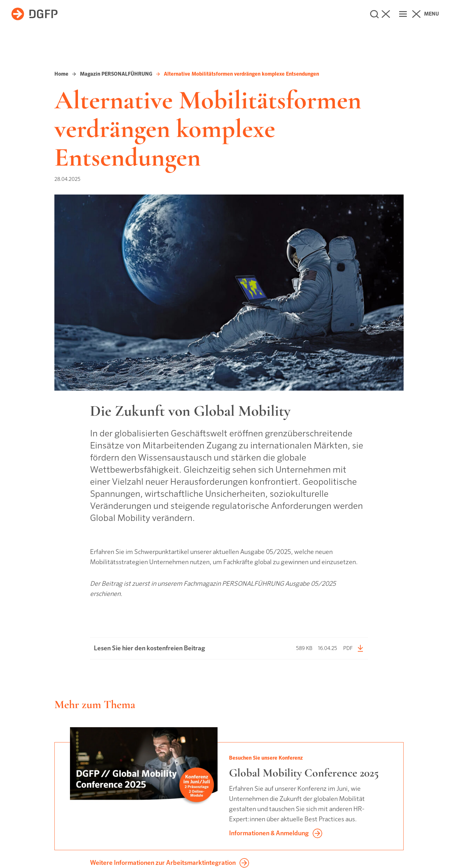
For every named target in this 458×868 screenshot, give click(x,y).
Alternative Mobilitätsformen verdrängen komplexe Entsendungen (241, 74)
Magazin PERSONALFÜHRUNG (116, 74)
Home (61, 74)
